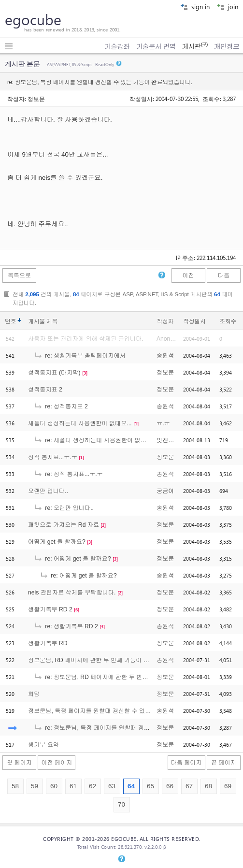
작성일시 (194, 321)
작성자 (165, 321)
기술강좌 (117, 46)
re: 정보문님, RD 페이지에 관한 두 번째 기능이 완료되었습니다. (123, 677)
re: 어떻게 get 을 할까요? (72, 559)
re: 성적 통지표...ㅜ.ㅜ (68, 474)
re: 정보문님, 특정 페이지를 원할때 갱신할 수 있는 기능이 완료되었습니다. (137, 728)
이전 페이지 (57, 763)
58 (15, 786)
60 (54, 786)
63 (112, 786)
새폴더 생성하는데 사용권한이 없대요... (80, 423)
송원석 (165, 356)
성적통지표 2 (45, 390)
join (228, 7)
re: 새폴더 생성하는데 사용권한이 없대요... (95, 440)
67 (189, 786)
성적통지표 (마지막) (54, 373)
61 (73, 786)
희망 (34, 694)
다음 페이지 (186, 763)
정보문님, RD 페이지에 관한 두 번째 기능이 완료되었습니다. (107, 660)
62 (93, 786)
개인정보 (227, 46)
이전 (188, 275)
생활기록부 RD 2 (50, 609)
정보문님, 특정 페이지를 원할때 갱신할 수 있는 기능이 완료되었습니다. (121, 711)
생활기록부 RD (48, 643)
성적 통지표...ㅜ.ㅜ (53, 457)
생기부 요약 (43, 745)
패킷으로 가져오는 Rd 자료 (64, 525)
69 (228, 786)
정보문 (36, 99)
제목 (52, 321)
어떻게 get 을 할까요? (57, 542)
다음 (224, 275)
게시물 (43, 321)
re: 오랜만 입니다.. (64, 508)
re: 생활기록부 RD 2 (66, 626)
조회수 (228, 321)
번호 (10, 321)
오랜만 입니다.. (48, 491)
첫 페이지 (19, 763)
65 (150, 786)
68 (208, 786)
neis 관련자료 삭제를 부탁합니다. (72, 593)
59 (35, 786)
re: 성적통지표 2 (61, 406)
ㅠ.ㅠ (163, 423)
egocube (33, 19)
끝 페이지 (224, 763)
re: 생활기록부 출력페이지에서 (80, 356)
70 (121, 804)
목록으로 (20, 275)
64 (131, 786)
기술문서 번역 (156, 46)
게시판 (194, 46)
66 (170, 786)
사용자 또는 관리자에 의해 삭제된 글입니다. (86, 339)
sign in (195, 7)
